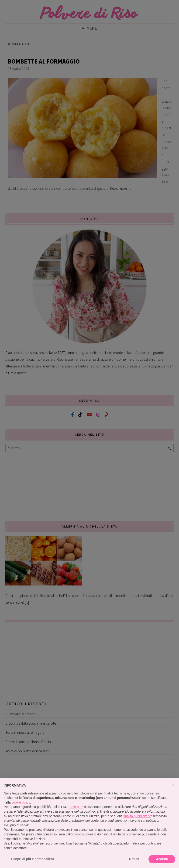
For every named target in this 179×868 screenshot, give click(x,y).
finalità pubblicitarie (137, 816)
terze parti (76, 807)
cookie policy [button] (21, 802)
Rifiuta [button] (134, 859)
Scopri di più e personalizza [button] (33, 859)
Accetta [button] (162, 859)
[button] (173, 785)
